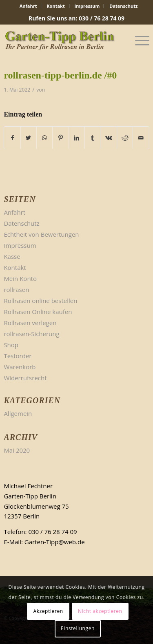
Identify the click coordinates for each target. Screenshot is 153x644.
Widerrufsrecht (25, 378)
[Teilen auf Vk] (109, 138)
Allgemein (18, 413)
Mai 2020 (17, 450)
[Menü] (138, 40)
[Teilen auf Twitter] (29, 138)
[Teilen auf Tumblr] (93, 138)
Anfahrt (28, 6)
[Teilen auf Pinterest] (60, 138)
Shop (11, 345)
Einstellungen (78, 628)
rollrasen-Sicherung (31, 334)
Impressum (87, 6)
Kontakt (55, 6)
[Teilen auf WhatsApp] (44, 138)
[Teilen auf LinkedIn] (77, 138)
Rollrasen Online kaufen (38, 312)
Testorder (18, 356)
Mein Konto (20, 278)
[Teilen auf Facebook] (12, 138)
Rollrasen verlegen (30, 323)
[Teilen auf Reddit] (125, 138)
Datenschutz (123, 6)
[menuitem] (29, 6)
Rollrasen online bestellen (40, 301)
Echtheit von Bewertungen (41, 234)
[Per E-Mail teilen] (141, 138)
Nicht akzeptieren (100, 611)
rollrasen (16, 289)
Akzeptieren (48, 611)
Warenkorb (20, 367)
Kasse (12, 256)
